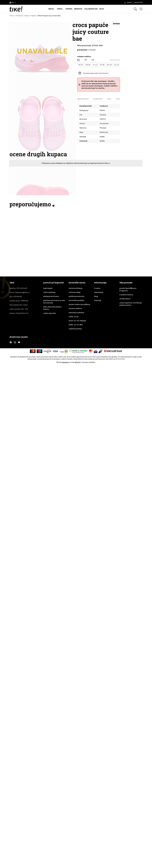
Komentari (98, 99)
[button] (13, 2)
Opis (109, 99)
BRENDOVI (78, 9)
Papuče (33, 16)
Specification (83, 99)
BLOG (102, 9)
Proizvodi (19, 16)
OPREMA (69, 9)
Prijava (129, 2)
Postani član (138, 2)
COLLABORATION (91, 9)
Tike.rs (12, 16)
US (86, 60)
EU (78, 60)
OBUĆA (51, 9)
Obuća (27, 16)
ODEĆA (60, 9)
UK (93, 60)
